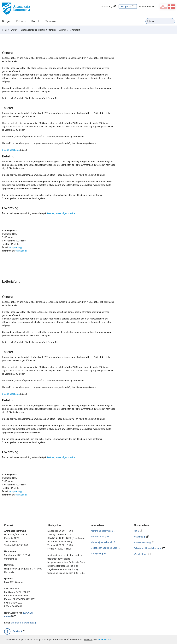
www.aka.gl (21, 251)
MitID (136, 531)
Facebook (17, 631)
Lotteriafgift (75, 30)
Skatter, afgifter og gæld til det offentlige (38, 30)
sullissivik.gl (107, 6)
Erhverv (21, 21)
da (172, 7)
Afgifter (63, 30)
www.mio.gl (140, 537)
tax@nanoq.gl (16, 247)
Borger (6, 21)
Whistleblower (141, 554)
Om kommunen (147, 6)
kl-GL (164, 7)
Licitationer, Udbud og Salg (104, 548)
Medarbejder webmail (102, 542)
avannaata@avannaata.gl (24, 623)
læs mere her (104, 640)
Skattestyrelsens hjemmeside (61, 213)
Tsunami (51, 21)
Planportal (126, 6)
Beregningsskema (11, 150)
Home (5, 30)
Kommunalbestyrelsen (102, 531)
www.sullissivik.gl (142, 543)
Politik (36, 21)
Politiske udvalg (98, 537)
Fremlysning (97, 554)
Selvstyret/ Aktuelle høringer (148, 548)
